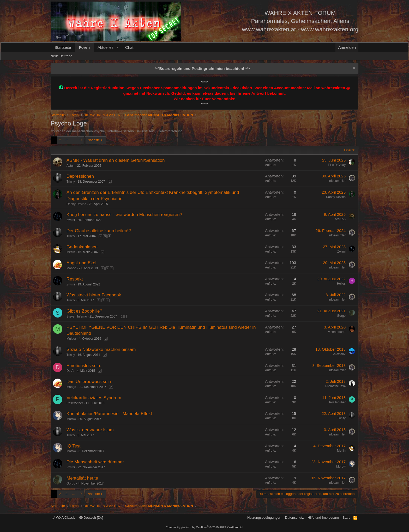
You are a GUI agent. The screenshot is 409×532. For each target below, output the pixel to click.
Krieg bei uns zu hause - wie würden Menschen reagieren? (124, 215)
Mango (71, 268)
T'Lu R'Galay (337, 165)
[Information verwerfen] (353, 68)
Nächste (94, 140)
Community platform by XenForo (204, 527)
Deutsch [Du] (91, 518)
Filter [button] (348, 150)
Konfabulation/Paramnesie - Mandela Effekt (109, 414)
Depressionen (80, 176)
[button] (118, 47)
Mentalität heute (82, 478)
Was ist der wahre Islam (90, 430)
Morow (71, 419)
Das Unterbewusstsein (89, 382)
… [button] (74, 140)
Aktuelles (106, 47)
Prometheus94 (335, 386)
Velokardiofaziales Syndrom (94, 398)
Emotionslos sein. (84, 366)
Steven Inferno (77, 316)
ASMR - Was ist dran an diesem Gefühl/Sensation (116, 160)
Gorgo (341, 316)
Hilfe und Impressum (323, 518)
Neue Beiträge (61, 56)
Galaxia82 (339, 354)
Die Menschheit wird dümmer (95, 462)
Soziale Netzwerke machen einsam (101, 349)
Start (346, 518)
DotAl (70, 371)
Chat (129, 47)
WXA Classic (64, 518)
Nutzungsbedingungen (264, 518)
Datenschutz (294, 518)
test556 (341, 219)
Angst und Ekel (81, 263)
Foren (84, 47)
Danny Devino (76, 204)
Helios (341, 284)
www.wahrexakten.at (269, 29)
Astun (71, 166)
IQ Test (74, 446)
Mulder (71, 339)
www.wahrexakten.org (330, 29)
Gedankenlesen (82, 247)
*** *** (202, 68)
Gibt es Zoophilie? (84, 311)
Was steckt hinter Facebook (94, 295)
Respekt (75, 279)
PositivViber (75, 403)
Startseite (63, 47)
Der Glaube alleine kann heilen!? (99, 231)
